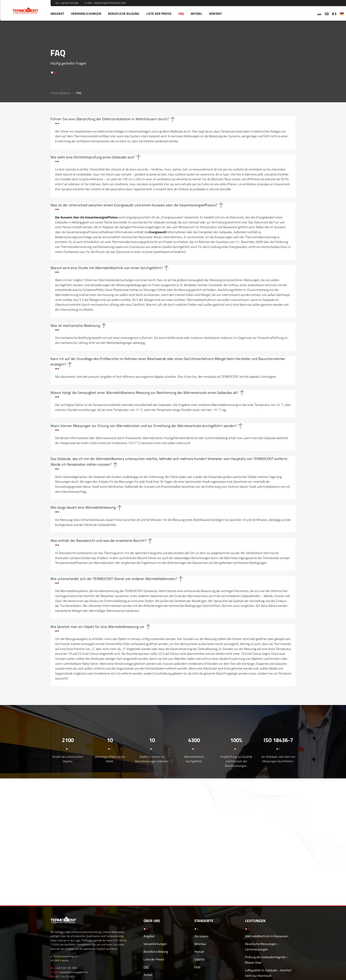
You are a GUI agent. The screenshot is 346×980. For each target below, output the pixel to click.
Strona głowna (60, 93)
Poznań (199, 951)
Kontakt (215, 14)
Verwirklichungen (86, 14)
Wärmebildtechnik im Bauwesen (267, 936)
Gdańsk (199, 959)
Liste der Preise (159, 14)
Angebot (57, 14)
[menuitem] (319, 14)
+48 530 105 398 (69, 3)
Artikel (196, 14)
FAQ (181, 14)
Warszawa (201, 936)
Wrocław (200, 944)
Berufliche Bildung (124, 14)
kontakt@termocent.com (110, 3)
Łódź (197, 967)
